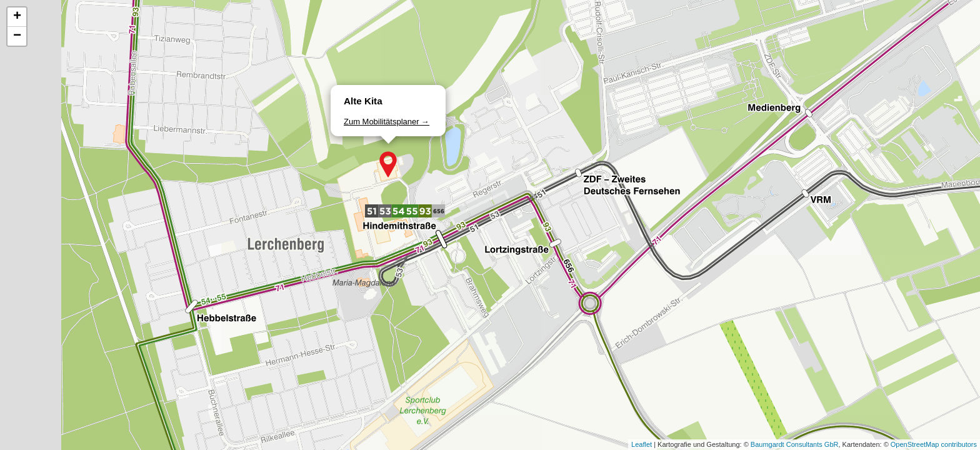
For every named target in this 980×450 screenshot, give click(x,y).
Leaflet (642, 444)
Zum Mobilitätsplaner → (387, 122)
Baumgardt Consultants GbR (795, 444)
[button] (388, 164)
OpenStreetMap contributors (934, 444)
